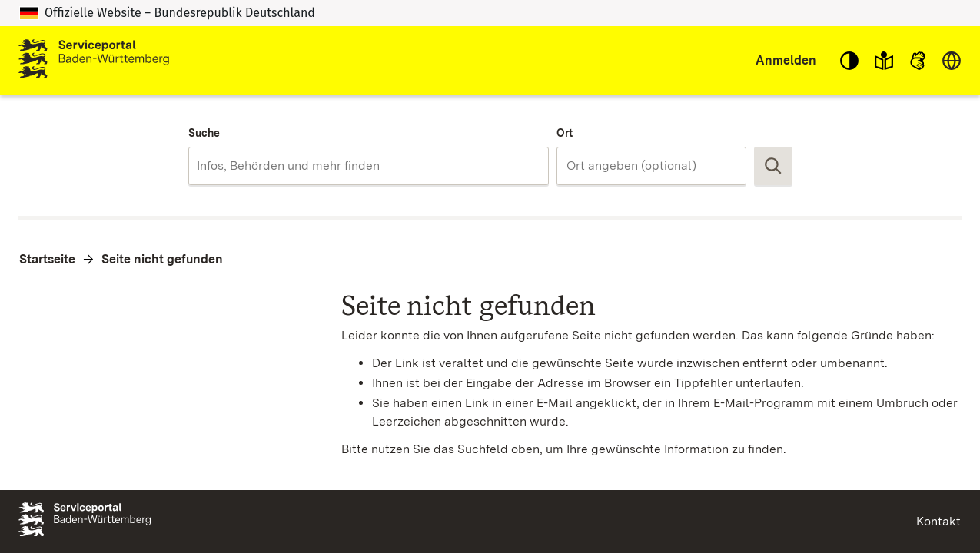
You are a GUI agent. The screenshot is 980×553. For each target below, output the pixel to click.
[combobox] (369, 166)
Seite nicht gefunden (162, 259)
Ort (565, 133)
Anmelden (786, 60)
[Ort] (651, 166)
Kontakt (938, 521)
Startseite (47, 259)
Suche (204, 133)
